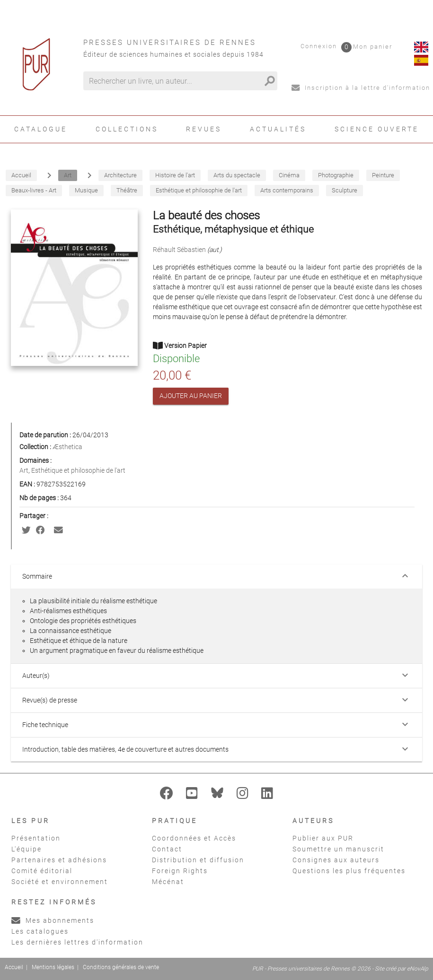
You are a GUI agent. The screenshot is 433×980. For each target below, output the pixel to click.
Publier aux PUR (323, 838)
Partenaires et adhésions (59, 860)
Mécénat (168, 882)
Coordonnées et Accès (194, 838)
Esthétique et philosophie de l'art (78, 470)
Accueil (14, 967)
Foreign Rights (180, 871)
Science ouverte (377, 129)
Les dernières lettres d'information (77, 942)
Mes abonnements (53, 920)
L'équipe (27, 849)
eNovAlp (418, 969)
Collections (127, 129)
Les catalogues (40, 931)
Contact (167, 849)
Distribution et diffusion (198, 860)
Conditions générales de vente (121, 967)
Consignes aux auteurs (336, 860)
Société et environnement (60, 882)
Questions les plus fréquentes (349, 871)
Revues (204, 129)
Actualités (278, 129)
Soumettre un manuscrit (338, 849)
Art (24, 470)
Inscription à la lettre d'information (361, 88)
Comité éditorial (42, 871)
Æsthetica (67, 447)
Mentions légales (53, 967)
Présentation (36, 838)
